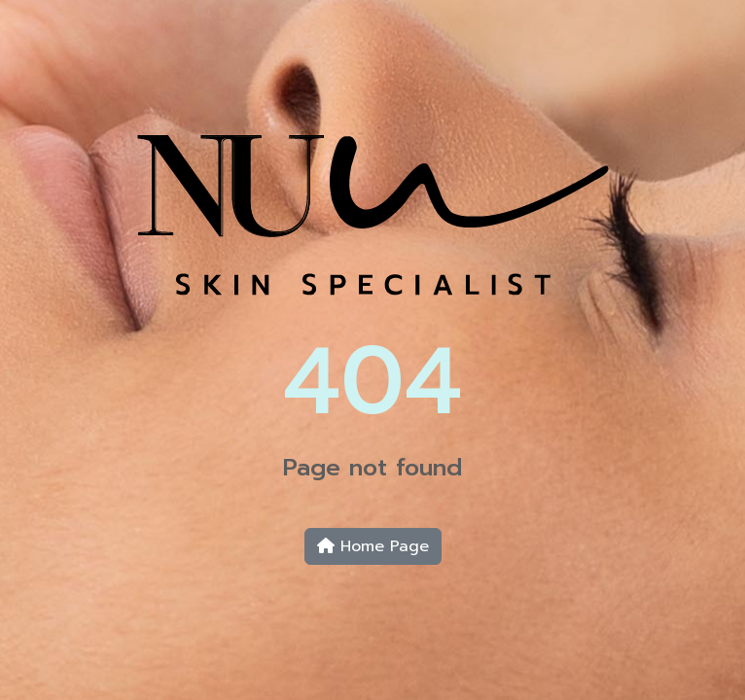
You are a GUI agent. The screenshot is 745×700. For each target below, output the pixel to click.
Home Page (373, 546)
